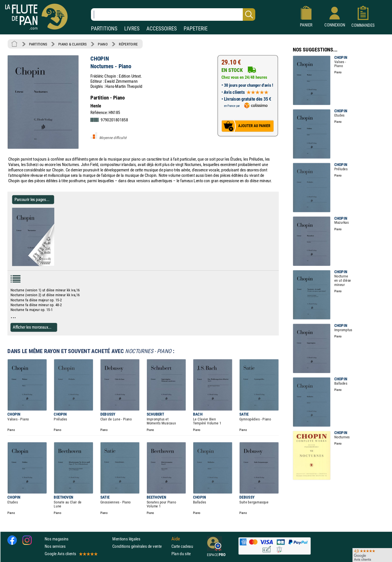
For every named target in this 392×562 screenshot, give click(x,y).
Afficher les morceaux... (32, 327)
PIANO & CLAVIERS (72, 44)
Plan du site (181, 554)
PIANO (103, 44)
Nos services (55, 546)
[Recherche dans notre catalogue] (173, 14)
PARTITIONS (104, 29)
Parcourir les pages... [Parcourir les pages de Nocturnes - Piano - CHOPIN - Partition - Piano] (32, 199)
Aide (176, 539)
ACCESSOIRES (162, 29)
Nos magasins (57, 539)
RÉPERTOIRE (128, 44)
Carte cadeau (182, 546)
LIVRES (132, 29)
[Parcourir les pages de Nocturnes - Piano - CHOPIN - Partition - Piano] (52, 265)
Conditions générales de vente (141, 546)
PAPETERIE (196, 29)
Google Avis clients (71, 554)
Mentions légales (126, 539)
